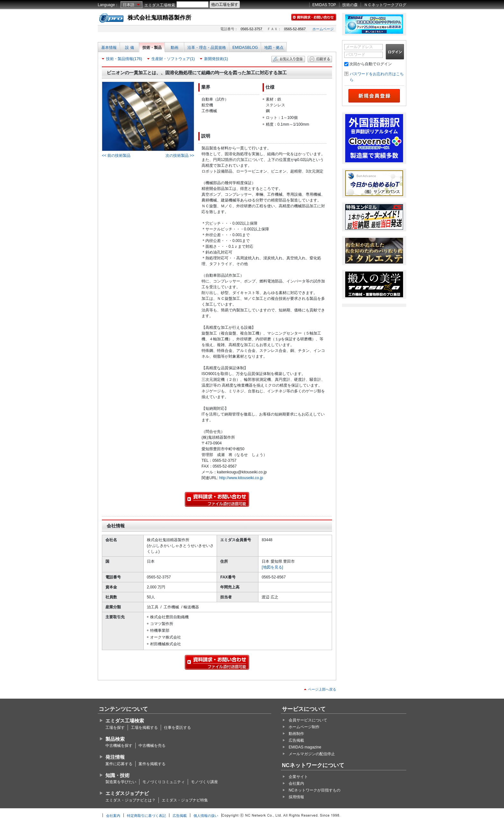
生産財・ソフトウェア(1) (173, 59)
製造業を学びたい (121, 782)
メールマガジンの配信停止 (312, 754)
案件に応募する (119, 764)
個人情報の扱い (206, 816)
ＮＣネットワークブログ (385, 5)
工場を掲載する (144, 728)
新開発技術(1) (216, 59)
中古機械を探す (119, 746)
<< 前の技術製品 (116, 156)
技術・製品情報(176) (124, 59)
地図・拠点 (274, 48)
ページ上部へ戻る (322, 689)
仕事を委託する (177, 728)
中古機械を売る (152, 746)
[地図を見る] (272, 567)
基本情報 (109, 48)
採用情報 (296, 797)
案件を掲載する (152, 764)
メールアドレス (359, 47)
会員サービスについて (308, 720)
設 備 (129, 48)
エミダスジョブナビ (127, 793)
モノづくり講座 (204, 782)
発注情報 (115, 757)
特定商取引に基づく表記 (146, 816)
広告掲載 (296, 740)
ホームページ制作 (304, 727)
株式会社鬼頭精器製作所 (159, 18)
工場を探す (115, 728)
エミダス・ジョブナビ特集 (185, 800)
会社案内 (296, 783)
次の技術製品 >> (180, 156)
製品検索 (115, 739)
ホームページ (323, 29)
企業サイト (298, 777)
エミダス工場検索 (160, 5)
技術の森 (350, 5)
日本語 (129, 5)
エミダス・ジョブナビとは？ (130, 800)
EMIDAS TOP (324, 5)
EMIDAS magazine (305, 747)
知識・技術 (117, 775)
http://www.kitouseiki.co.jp (241, 478)
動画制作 (296, 734)
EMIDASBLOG (245, 48)
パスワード (355, 55)
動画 (175, 48)
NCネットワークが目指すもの (315, 790)
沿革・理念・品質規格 (207, 48)
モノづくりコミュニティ (164, 782)
